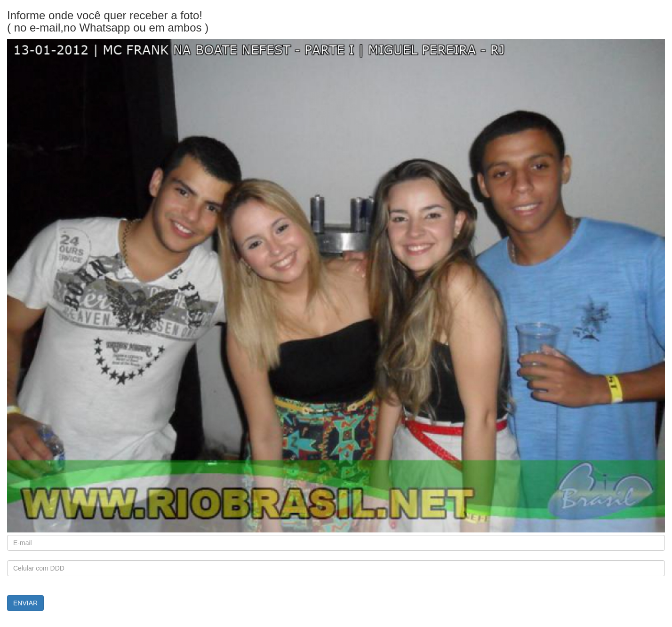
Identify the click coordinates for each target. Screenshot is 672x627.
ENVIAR (25, 603)
